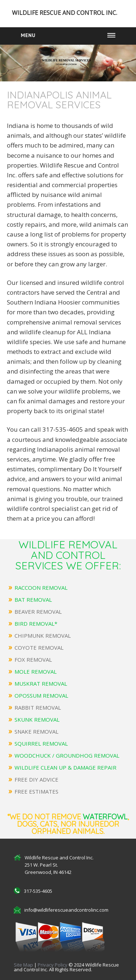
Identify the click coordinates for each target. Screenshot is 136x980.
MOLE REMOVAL (36, 672)
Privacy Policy (53, 965)
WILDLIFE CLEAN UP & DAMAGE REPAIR (65, 767)
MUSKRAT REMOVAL (41, 683)
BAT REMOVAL (33, 600)
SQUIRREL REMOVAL (41, 743)
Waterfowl (105, 817)
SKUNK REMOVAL (37, 719)
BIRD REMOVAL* (36, 624)
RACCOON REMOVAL (41, 588)
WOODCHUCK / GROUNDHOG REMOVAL (67, 755)
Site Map (23, 965)
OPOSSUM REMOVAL (41, 695)
